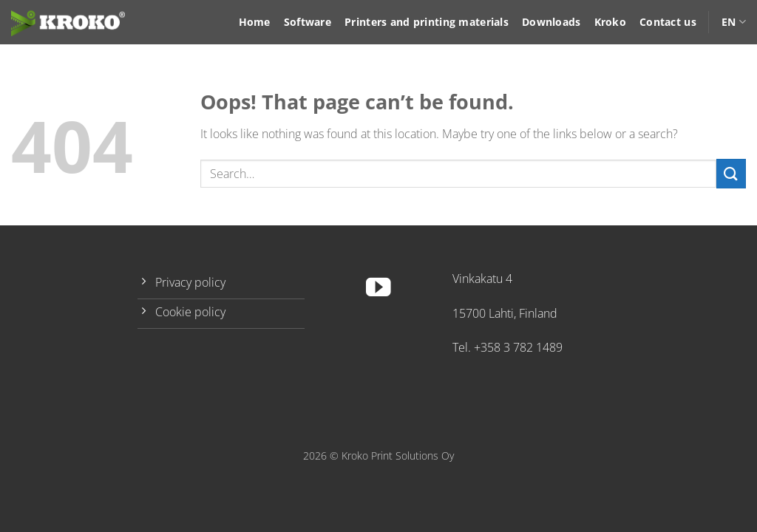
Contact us (668, 22)
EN (734, 22)
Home (255, 22)
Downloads (551, 22)
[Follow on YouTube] (378, 289)
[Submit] (731, 173)
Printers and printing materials (427, 22)
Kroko (610, 22)
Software (308, 22)
